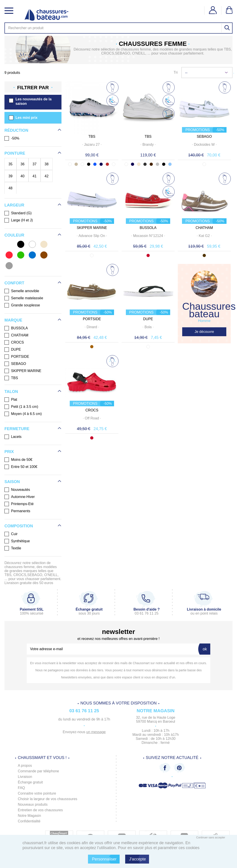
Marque (13, 320)
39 (10, 176)
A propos (25, 766)
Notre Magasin (29, 816)
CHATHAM (204, 228)
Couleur (14, 235)
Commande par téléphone (38, 771)
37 (35, 164)
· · (92, 145)
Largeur (14, 205)
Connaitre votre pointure (37, 793)
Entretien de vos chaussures (40, 810)
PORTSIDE (92, 319)
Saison (12, 482)
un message (96, 732)
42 (47, 176)
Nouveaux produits (33, 804)
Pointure (15, 153)
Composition (19, 526)
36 (22, 164)
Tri (176, 72)
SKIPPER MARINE (92, 228)
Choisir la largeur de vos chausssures (48, 799)
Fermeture (17, 429)
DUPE (148, 319)
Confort (14, 283)
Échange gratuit (30, 782)
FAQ (21, 788)
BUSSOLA (148, 228)
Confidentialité (29, 821)
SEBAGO (204, 137)
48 (10, 188)
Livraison (25, 777)
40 (22, 176)
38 (47, 164)
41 (35, 176)
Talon (11, 392)
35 (10, 164)
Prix (9, 452)
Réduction (16, 130)
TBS (92, 137)
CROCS (92, 410)
